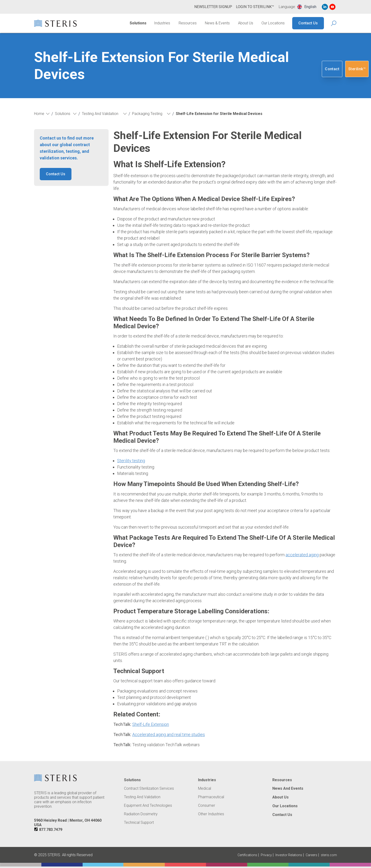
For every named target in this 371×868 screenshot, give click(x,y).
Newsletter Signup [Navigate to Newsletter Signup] (213, 7)
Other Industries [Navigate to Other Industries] (211, 814)
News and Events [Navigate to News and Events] (288, 789)
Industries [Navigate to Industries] (162, 23)
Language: (287, 7)
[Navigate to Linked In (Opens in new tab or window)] (325, 7)
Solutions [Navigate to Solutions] (138, 23)
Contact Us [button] (56, 174)
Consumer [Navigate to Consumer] (207, 806)
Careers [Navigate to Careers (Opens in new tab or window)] (311, 855)
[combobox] (307, 7)
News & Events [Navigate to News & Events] (217, 23)
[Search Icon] (334, 23)
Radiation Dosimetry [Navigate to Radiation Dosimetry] (141, 814)
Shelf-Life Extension (151, 724)
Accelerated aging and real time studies (169, 734)
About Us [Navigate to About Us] (246, 23)
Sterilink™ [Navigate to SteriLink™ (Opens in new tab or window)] (357, 69)
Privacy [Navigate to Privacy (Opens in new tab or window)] (266, 855)
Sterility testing (131, 461)
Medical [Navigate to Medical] (205, 789)
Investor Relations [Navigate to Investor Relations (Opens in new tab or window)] (289, 855)
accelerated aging (302, 555)
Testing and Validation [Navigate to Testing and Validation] (142, 797)
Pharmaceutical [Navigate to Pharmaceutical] (211, 797)
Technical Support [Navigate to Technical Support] (139, 823)
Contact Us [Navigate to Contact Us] (308, 23)
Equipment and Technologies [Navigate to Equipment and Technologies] (148, 806)
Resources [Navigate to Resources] (188, 23)
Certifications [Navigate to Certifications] (247, 855)
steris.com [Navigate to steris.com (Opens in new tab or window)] (329, 855)
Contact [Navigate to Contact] (332, 69)
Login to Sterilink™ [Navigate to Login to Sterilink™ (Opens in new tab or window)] (255, 7)
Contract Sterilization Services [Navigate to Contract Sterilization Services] (149, 789)
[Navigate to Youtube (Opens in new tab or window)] (332, 7)
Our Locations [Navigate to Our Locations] (273, 23)
